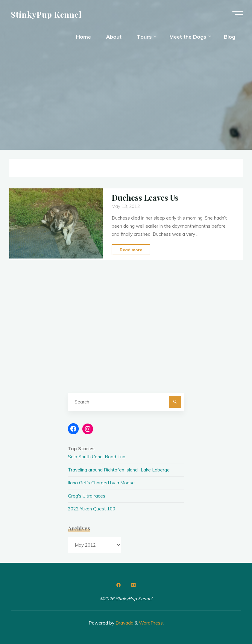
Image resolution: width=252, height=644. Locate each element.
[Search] (175, 402)
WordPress (151, 623)
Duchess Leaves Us (145, 197)
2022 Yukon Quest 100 (92, 509)
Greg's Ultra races (87, 496)
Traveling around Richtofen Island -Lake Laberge (119, 470)
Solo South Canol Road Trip (97, 457)
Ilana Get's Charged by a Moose (101, 483)
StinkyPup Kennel (46, 14)
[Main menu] (238, 14)
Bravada (124, 623)
